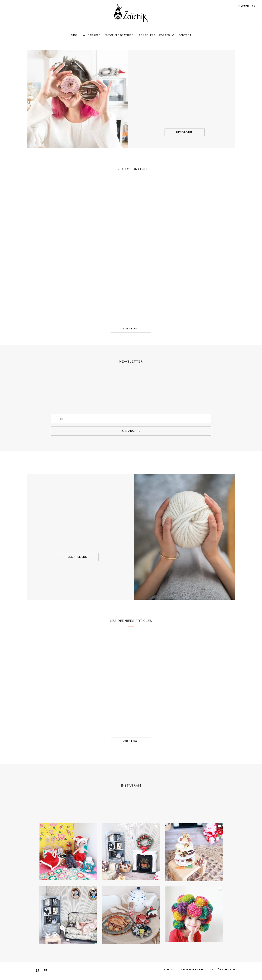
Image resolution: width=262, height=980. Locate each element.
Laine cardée (91, 35)
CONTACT (170, 970)
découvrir (185, 132)
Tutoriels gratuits (119, 35)
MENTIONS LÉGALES (192, 970)
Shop (74, 35)
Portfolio (167, 35)
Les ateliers (146, 35)
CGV (210, 970)
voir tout (131, 329)
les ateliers (77, 557)
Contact (185, 35)
